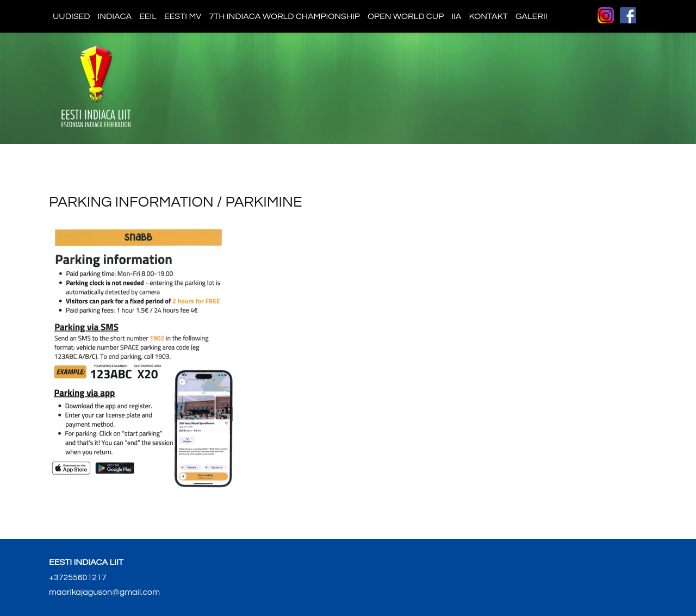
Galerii (532, 16)
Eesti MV (183, 16)
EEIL (148, 16)
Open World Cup (406, 16)
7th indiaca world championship (284, 16)
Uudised (72, 16)
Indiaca (115, 16)
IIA (456, 16)
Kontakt (488, 16)
